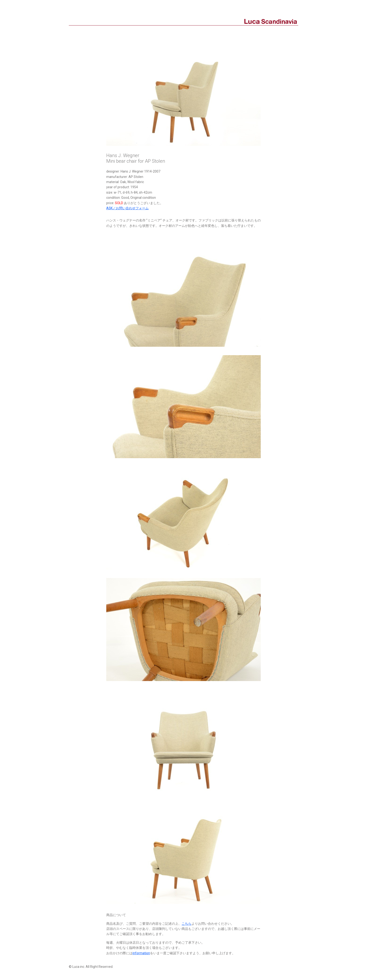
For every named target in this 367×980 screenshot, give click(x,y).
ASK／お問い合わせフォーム (127, 208)
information (141, 953)
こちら (187, 924)
